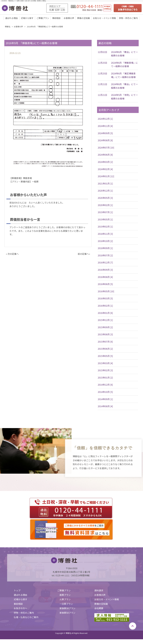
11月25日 (103, 63)
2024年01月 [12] (106, 176)
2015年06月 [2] (105, 349)
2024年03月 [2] (105, 162)
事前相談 (56, 18)
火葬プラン (65, 600)
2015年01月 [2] (105, 378)
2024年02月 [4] (105, 169)
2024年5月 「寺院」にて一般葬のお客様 (124, 97)
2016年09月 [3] (105, 270)
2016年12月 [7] (105, 263)
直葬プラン (65, 595)
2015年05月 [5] (105, 356)
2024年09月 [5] (105, 133)
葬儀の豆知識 (84, 18)
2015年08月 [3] (105, 335)
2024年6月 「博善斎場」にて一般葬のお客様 (124, 65)
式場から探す (27, 18)
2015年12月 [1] (105, 320)
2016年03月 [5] (105, 299)
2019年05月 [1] (105, 220)
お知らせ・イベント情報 (104, 18)
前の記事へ (83, 254)
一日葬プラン (66, 604)
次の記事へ (13, 254)
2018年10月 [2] (105, 241)
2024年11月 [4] (105, 126)
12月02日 (103, 52)
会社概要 (99, 608)
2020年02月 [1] (105, 205)
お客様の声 (69, 18)
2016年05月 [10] (106, 292)
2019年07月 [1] (105, 212)
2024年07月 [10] (106, 148)
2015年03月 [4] (105, 363)
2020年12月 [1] (105, 191)
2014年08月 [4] (105, 406)
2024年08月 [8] (105, 141)
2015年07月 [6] (105, 342)
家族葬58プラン (67, 613)
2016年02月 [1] (105, 306)
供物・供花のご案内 (128, 18)
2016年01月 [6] (105, 313)
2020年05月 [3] (105, 198)
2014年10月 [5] (105, 392)
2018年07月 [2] (105, 256)
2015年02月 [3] (105, 371)
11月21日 (103, 84)
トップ (17, 591)
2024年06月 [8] (105, 155)
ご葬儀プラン (43, 18)
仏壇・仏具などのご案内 (26, 617)
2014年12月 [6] (105, 385)
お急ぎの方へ (21, 608)
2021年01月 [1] (105, 184)
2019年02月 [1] (105, 227)
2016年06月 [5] (105, 284)
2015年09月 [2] (105, 328)
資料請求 (99, 591)
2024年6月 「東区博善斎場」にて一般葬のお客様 (123, 76)
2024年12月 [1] (105, 119)
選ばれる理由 (11, 18)
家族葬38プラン (67, 608)
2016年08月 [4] (105, 277)
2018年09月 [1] (105, 248)
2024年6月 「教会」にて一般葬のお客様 (124, 54)
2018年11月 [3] (105, 234)
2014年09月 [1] (105, 399)
